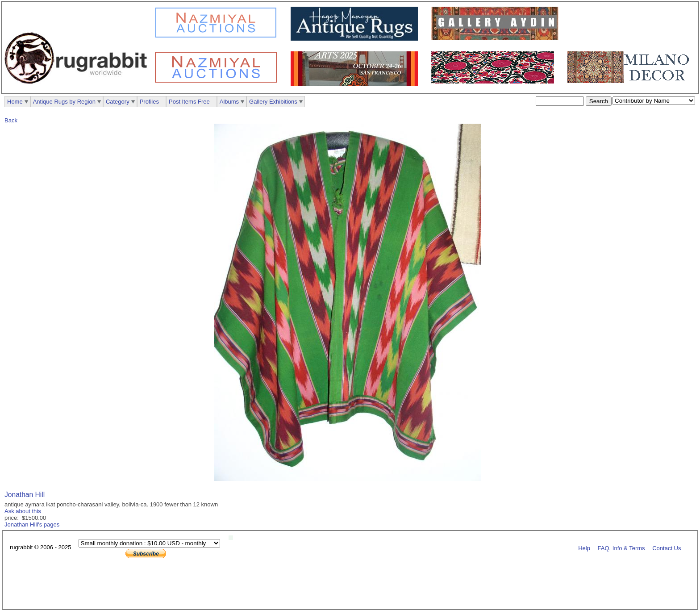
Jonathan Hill (25, 495)
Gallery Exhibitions (273, 102)
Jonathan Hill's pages (32, 524)
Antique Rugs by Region (64, 102)
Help (584, 548)
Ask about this (23, 511)
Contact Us (667, 548)
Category (118, 102)
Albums (229, 102)
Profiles (149, 102)
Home (15, 102)
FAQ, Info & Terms (621, 548)
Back (11, 120)
